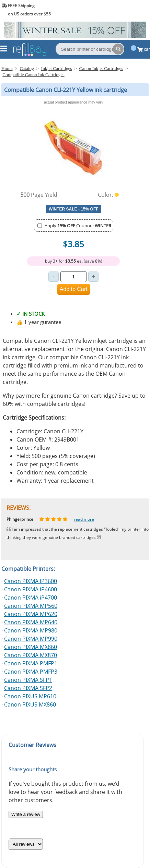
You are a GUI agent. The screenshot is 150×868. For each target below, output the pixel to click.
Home (7, 68)
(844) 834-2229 (131, 10)
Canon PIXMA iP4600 (31, 589)
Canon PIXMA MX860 (31, 647)
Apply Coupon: (78, 226)
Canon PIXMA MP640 (31, 622)
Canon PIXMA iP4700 (31, 598)
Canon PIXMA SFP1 (28, 680)
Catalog (27, 68)
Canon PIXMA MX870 (31, 655)
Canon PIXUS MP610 (30, 696)
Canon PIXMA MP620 (31, 614)
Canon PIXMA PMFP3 (31, 672)
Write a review (26, 814)
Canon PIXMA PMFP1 (31, 663)
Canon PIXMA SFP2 (28, 688)
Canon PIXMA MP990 (31, 639)
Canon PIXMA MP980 (31, 630)
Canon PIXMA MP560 (31, 606)
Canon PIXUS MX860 (30, 704)
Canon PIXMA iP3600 (31, 581)
